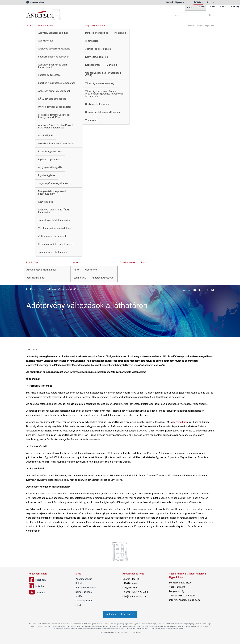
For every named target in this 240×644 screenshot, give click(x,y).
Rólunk (29, 26)
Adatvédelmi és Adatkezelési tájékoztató (112, 632)
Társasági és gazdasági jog (100, 83)
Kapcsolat (209, 26)
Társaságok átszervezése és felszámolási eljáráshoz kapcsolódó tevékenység (104, 94)
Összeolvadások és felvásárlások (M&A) (103, 74)
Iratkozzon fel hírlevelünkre (120, 614)
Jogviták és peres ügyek (98, 49)
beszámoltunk (179, 422)
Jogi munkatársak (36, 278)
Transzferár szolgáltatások (52, 252)
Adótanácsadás (46, 26)
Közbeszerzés (93, 65)
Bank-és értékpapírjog (97, 33)
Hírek (75, 263)
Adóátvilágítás (46, 135)
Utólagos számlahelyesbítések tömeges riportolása (54, 116)
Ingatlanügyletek (47, 175)
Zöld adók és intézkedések (52, 236)
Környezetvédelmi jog (97, 57)
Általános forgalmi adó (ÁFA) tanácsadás (53, 211)
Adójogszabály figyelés (50, 167)
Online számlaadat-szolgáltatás (55, 107)
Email (208, 290)
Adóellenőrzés (46, 41)
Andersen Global (35, 3)
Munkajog (112, 65)
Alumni (191, 26)
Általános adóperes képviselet (54, 49)
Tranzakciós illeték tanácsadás (54, 220)
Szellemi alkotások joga (98, 104)
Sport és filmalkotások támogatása (57, 83)
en (213, 2)
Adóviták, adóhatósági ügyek (53, 33)
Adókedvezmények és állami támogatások (53, 66)
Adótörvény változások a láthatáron (63, 289)
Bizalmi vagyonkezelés (50, 152)
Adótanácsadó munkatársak (41, 270)
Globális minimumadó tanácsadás (56, 144)
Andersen (74, 14)
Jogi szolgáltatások (95, 26)
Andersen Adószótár (103, 278)
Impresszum (138, 632)
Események (80, 278)
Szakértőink (32, 263)
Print (213, 290)
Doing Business (84, 592)
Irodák (144, 263)
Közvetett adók (46, 202)
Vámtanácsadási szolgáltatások (55, 228)
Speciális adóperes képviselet (54, 57)
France (223, 7)
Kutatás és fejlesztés (49, 75)
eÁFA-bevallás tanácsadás (52, 99)
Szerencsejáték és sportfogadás (103, 112)
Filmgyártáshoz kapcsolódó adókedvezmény (53, 193)
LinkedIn (199, 290)
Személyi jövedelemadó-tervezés (56, 244)
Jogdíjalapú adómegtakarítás (53, 183)
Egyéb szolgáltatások (49, 160)
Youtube (204, 290)
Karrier (200, 26)
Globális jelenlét (128, 263)
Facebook (195, 290)
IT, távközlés (92, 41)
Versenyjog (91, 120)
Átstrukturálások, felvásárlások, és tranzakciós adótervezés (56, 126)
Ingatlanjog (120, 33)
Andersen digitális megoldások (54, 91)
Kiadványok (91, 270)
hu (208, 2)
